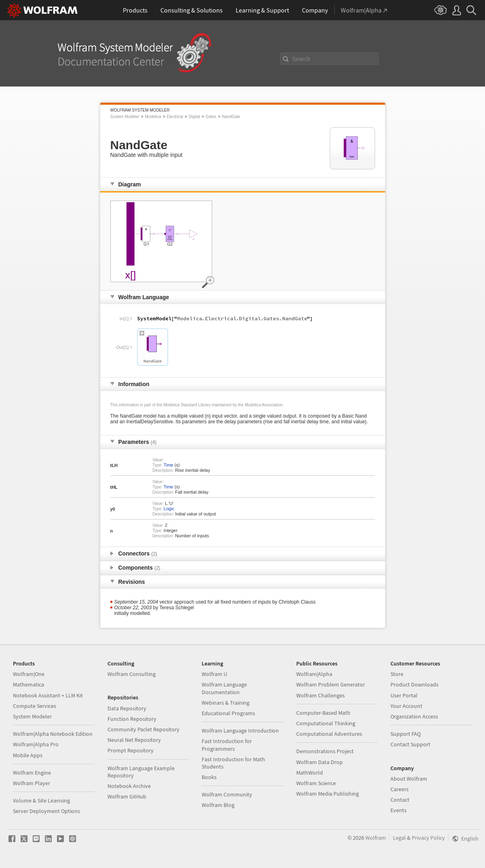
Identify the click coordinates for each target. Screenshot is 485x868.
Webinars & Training (226, 703)
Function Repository (132, 719)
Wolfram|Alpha (314, 674)
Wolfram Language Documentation (224, 688)
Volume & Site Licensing (41, 800)
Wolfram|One (29, 674)
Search (302, 59)
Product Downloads (414, 684)
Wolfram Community (227, 794)
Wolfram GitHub (127, 796)
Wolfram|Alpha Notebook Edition (53, 734)
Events (399, 810)
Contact (400, 800)
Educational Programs (228, 713)
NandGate (231, 117)
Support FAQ (406, 734)
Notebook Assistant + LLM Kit (48, 695)
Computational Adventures (329, 734)
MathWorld (310, 773)
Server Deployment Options (46, 811)
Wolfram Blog (218, 805)
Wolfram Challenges (321, 695)
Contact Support (410, 744)
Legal (399, 838)
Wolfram (376, 838)
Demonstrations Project (325, 751)
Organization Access (414, 716)
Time (169, 465)
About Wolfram (409, 779)
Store (397, 674)
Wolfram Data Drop (319, 762)
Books (209, 777)
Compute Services (35, 706)
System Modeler (125, 117)
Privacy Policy (428, 838)
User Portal (404, 695)
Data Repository (127, 708)
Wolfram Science (316, 783)
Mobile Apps (28, 755)
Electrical (175, 117)
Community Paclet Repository (143, 729)
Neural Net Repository (134, 740)
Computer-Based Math (323, 713)
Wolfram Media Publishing (328, 794)
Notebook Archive (129, 786)
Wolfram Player (32, 783)
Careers (400, 789)
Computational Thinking (326, 723)
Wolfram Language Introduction (240, 731)
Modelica (153, 117)
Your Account (406, 706)
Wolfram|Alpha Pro (36, 744)
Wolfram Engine (32, 773)
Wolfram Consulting (132, 674)
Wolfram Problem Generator (331, 684)
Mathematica (28, 684)
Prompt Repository (131, 750)
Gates (211, 117)
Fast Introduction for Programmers (227, 745)
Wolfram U (214, 674)
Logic (169, 509)
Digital (194, 117)
